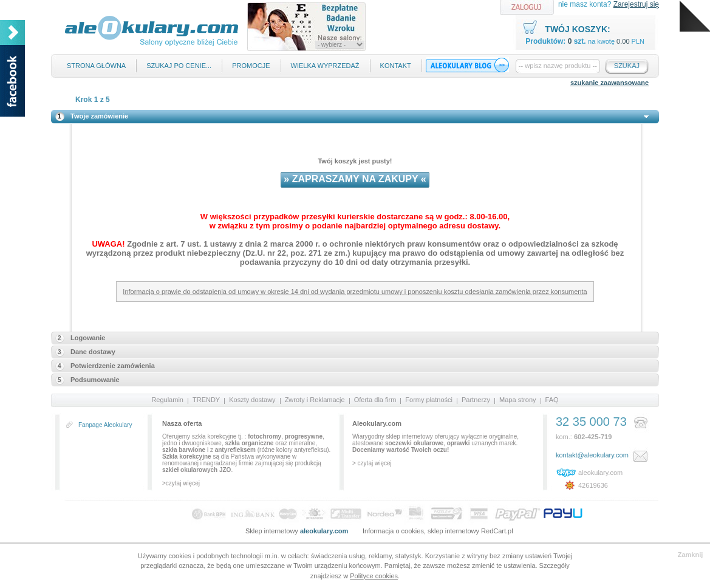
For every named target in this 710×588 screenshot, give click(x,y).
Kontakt (396, 66)
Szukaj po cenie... (179, 66)
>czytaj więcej (181, 483)
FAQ (552, 400)
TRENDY (206, 400)
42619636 (593, 485)
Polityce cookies (374, 576)
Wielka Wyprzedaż (325, 66)
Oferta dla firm (375, 400)
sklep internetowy (453, 531)
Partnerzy (476, 400)
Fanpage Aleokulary (105, 425)
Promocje (251, 66)
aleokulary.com (600, 473)
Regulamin (167, 400)
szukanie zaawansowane (609, 83)
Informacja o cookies (393, 531)
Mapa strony (518, 400)
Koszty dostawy (252, 400)
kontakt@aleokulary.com (592, 455)
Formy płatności (429, 400)
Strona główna (96, 66)
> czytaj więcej (372, 463)
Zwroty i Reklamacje (315, 400)
